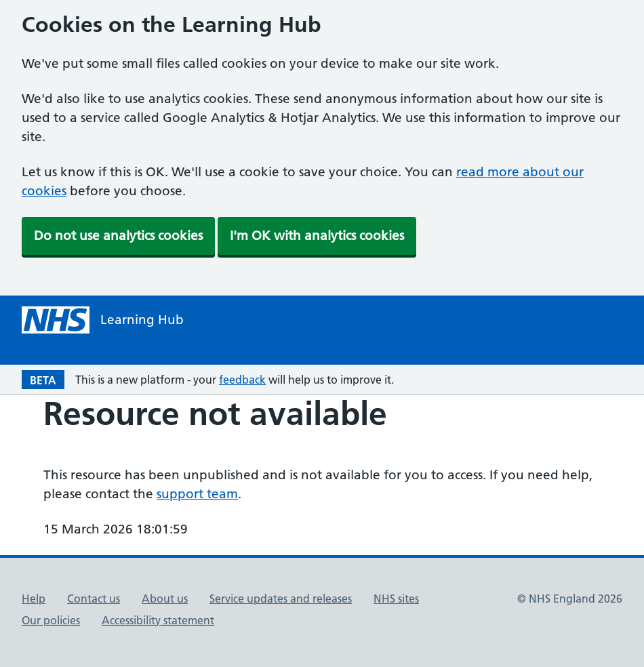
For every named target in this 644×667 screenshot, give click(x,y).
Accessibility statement (158, 620)
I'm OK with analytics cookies (317, 236)
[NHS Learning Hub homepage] (103, 320)
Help (34, 599)
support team (197, 494)
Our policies (51, 620)
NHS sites (396, 599)
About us (165, 599)
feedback (242, 380)
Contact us (94, 599)
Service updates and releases (281, 599)
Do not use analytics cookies (118, 236)
